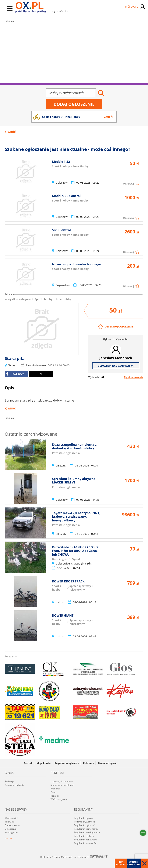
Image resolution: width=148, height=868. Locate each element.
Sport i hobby (44, 299)
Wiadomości (11, 818)
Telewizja (10, 822)
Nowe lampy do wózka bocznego (77, 264)
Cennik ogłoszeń (134, 863)
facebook (15, 374)
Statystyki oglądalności (62, 785)
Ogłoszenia (11, 829)
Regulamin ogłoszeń (67, 763)
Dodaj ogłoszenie (74, 104)
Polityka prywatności (85, 822)
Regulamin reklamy (84, 836)
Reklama (89, 763)
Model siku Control (66, 196)
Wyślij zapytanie (59, 799)
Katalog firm (11, 832)
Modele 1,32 (61, 162)
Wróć (12, 132)
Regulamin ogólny (83, 818)
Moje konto (44, 763)
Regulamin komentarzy (86, 829)
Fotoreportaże (12, 825)
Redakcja (9, 781)
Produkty (55, 789)
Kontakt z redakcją (14, 785)
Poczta (8, 838)
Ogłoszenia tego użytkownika (116, 366)
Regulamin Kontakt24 (85, 843)
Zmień (108, 117)
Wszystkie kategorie (18, 299)
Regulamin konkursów (86, 840)
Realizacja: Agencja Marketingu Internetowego (74, 857)
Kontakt (55, 796)
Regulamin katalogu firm (87, 832)
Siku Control (61, 230)
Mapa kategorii (107, 763)
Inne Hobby (63, 299)
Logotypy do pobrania (62, 781)
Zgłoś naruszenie (134, 377)
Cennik (28, 763)
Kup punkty (121, 863)
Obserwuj (129, 184)
